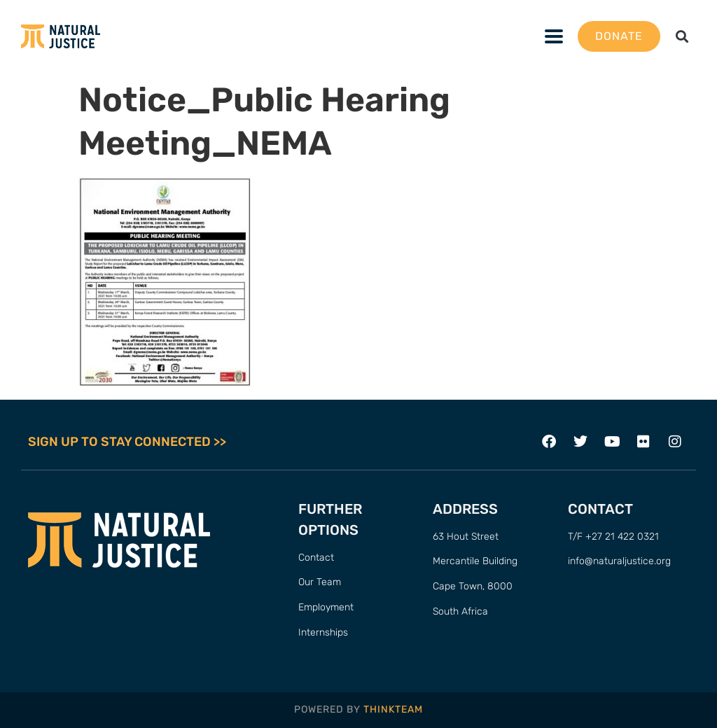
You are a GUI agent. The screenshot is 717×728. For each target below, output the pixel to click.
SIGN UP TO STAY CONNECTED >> (127, 442)
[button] (682, 37)
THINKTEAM (393, 709)
